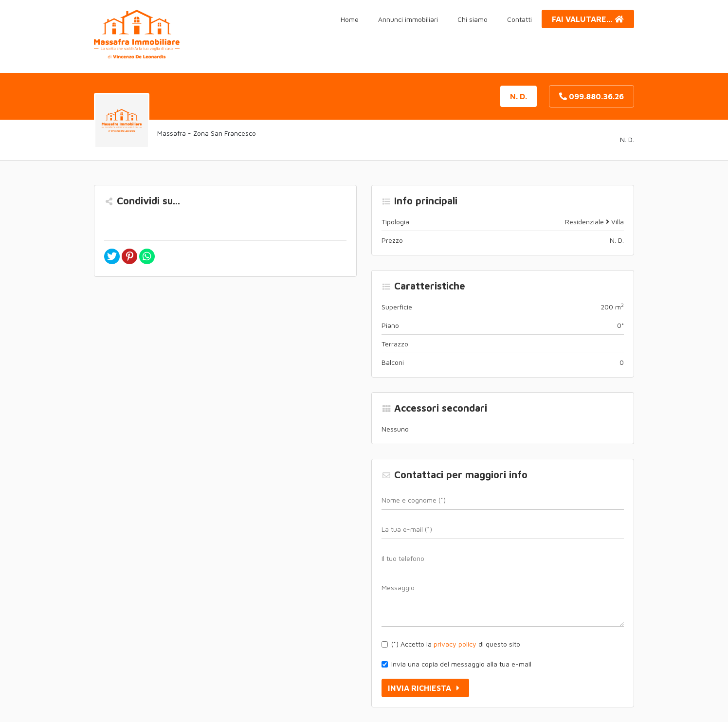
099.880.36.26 (591, 96)
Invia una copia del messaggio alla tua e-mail (461, 664)
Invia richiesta (425, 688)
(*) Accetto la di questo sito (456, 644)
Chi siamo (473, 19)
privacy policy (455, 644)
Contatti (519, 19)
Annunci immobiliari (408, 19)
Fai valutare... (588, 19)
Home (350, 19)
